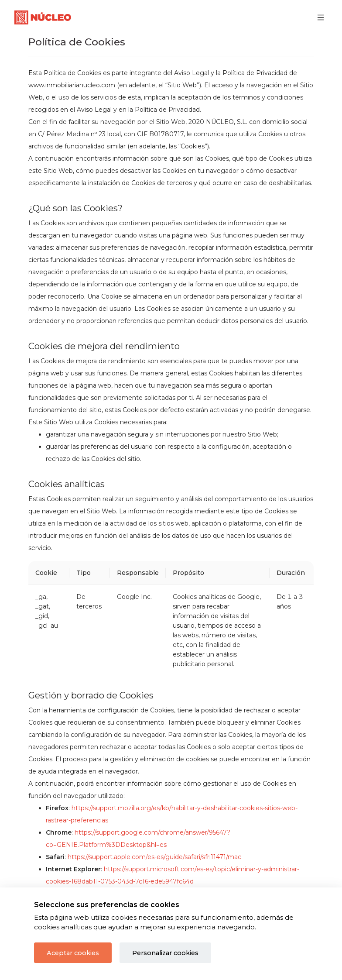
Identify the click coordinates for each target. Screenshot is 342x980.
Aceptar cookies (73, 953)
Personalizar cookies (165, 953)
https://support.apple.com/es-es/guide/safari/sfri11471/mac (154, 857)
